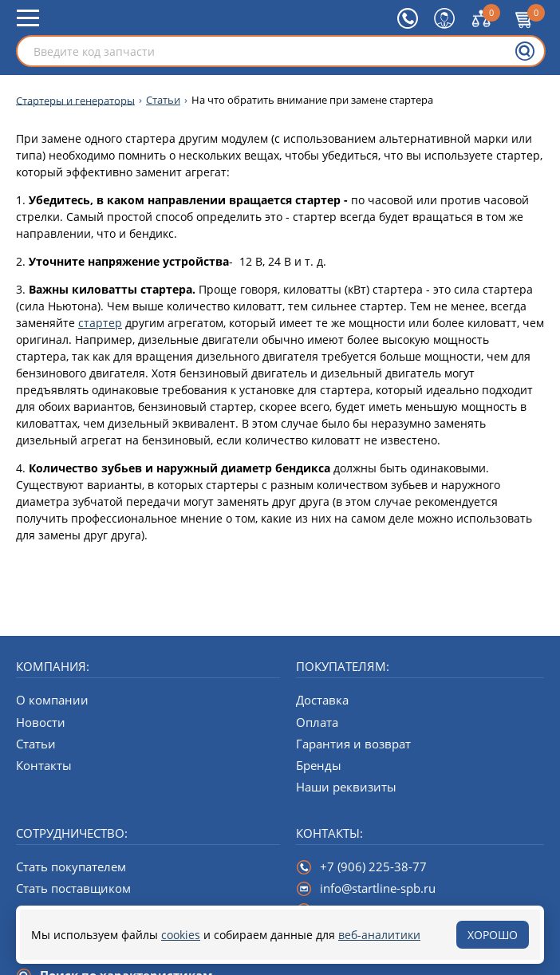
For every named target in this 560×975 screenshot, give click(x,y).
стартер (100, 323)
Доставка (322, 700)
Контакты (44, 765)
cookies (181, 935)
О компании (52, 700)
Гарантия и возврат (353, 744)
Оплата (317, 722)
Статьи (163, 100)
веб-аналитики (379, 935)
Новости (41, 722)
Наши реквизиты (346, 787)
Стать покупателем (71, 866)
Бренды (319, 765)
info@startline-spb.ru (378, 888)
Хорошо (493, 935)
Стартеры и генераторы (75, 100)
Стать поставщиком (73, 888)
